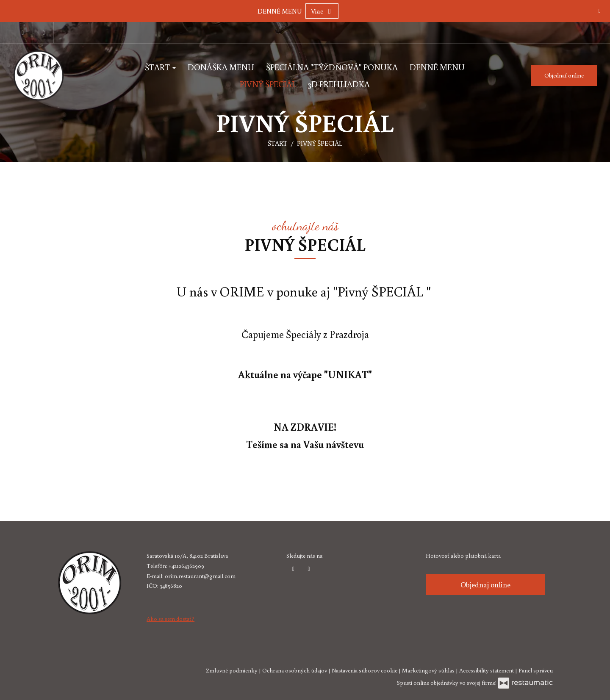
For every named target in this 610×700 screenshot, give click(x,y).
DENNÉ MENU (280, 11)
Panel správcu (536, 670)
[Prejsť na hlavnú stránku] (57, 75)
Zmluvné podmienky (232, 670)
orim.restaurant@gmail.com (200, 576)
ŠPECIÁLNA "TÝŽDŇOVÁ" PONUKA (332, 67)
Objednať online (564, 75)
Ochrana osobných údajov (295, 670)
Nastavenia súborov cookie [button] (365, 670)
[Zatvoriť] (599, 11)
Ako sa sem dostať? (171, 619)
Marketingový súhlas (429, 670)
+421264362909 (186, 566)
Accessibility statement (487, 670)
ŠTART (160, 67)
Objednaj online (485, 584)
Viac (322, 11)
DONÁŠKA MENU (221, 67)
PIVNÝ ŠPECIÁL (268, 84)
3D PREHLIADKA (339, 84)
